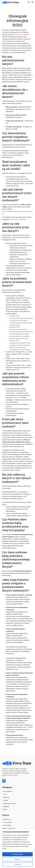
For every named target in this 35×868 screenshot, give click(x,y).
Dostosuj (17, 859)
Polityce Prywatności (22, 35)
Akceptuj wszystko (18, 854)
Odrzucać (18, 864)
